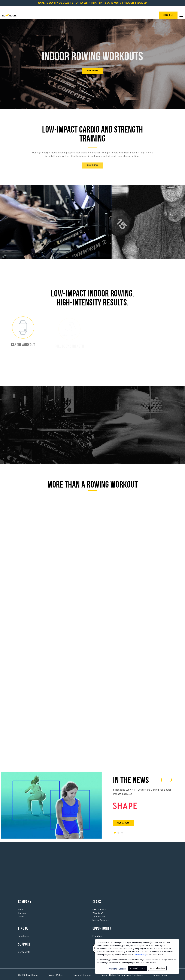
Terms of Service (82, 975)
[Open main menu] (181, 15)
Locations (23, 936)
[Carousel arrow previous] (162, 780)
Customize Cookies (117, 969)
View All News (123, 823)
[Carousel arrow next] (171, 780)
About (21, 909)
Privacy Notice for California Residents (122, 975)
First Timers (99, 909)
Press (21, 917)
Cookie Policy (160, 975)
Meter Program (101, 920)
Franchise (98, 936)
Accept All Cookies (138, 968)
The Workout (100, 917)
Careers (22, 913)
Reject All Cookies (157, 968)
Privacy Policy (140, 955)
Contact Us (24, 952)
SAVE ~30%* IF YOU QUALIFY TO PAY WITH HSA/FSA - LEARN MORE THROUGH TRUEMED (92, 3)
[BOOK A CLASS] (93, 71)
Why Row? (98, 913)
